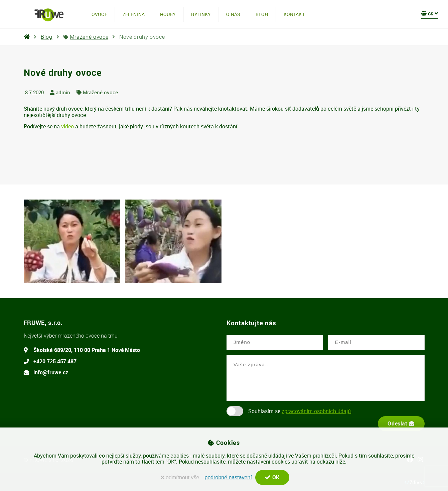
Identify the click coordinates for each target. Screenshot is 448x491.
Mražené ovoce (89, 37)
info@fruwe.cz (51, 372)
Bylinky (201, 14)
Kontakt (294, 14)
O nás (233, 14)
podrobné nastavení (228, 477)
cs (430, 13)
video (67, 126)
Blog (262, 14)
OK (272, 477)
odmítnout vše (180, 477)
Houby (168, 14)
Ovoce (99, 14)
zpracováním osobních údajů (316, 411)
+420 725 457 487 (55, 361)
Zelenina (134, 14)
